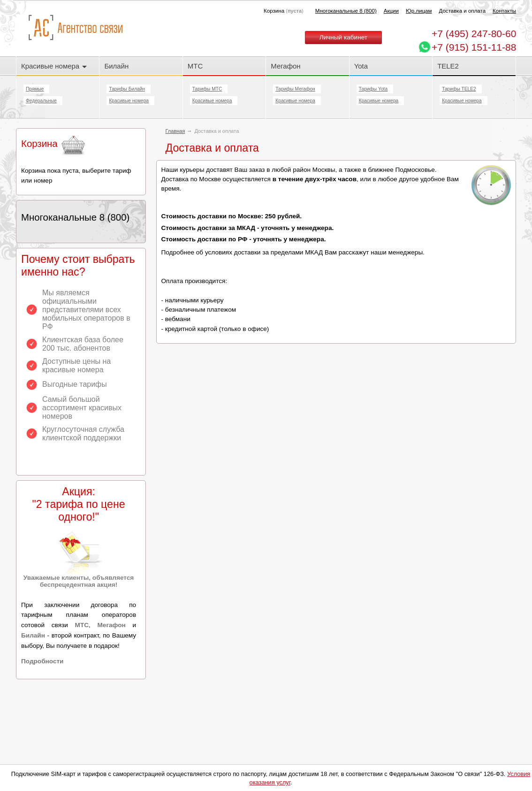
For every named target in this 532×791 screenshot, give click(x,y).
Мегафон (285, 66)
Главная (175, 131)
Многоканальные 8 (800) (346, 11)
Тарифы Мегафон (295, 89)
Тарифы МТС (207, 89)
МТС (195, 66)
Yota (361, 66)
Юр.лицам (419, 11)
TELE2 (448, 66)
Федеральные (41, 101)
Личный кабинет (343, 37)
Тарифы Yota (373, 89)
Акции (391, 11)
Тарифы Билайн (127, 89)
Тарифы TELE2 (459, 89)
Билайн (116, 66)
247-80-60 (474, 34)
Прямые (35, 89)
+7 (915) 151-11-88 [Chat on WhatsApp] (474, 47)
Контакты (504, 11)
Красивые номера (54, 66)
